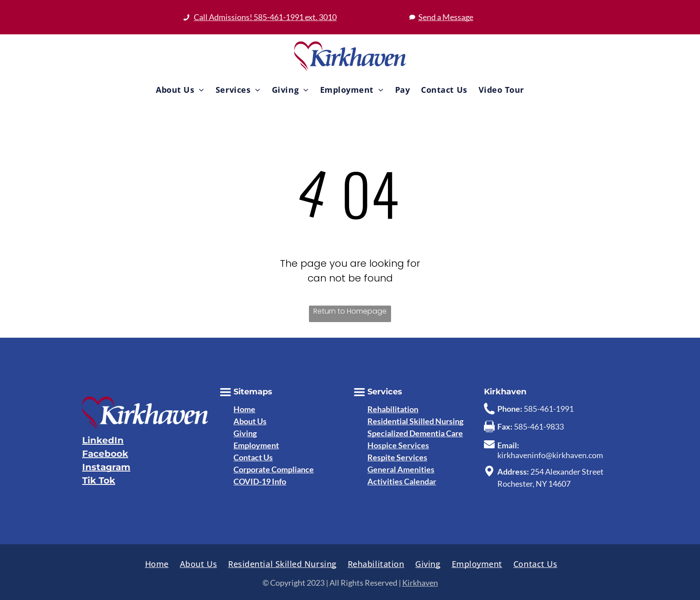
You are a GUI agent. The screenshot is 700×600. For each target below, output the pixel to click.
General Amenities (401, 469)
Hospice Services (398, 445)
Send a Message (446, 17)
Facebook (105, 454)
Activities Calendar (402, 481)
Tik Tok (99, 480)
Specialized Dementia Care (415, 433)
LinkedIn (103, 440)
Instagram (106, 467)
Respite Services (397, 457)
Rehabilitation (393, 409)
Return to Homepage (350, 311)
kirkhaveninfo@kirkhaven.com (550, 455)
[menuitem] (179, 90)
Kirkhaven (420, 583)
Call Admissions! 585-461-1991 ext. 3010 (265, 17)
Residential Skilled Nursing (415, 421)
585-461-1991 (549, 409)
